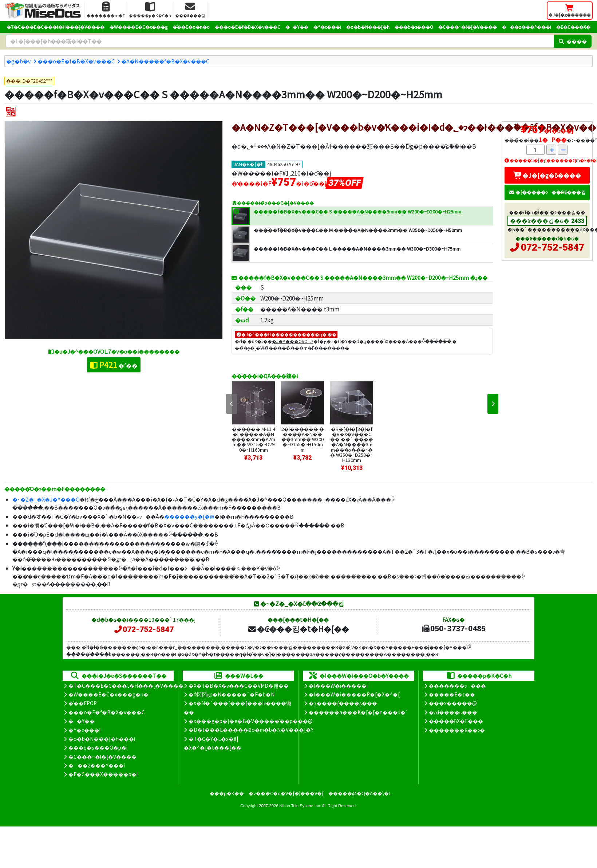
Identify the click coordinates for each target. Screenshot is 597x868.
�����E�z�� (452, 694)
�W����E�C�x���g (139, 27)
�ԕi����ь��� (453, 712)
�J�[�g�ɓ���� (547, 175)
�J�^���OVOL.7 (293, 341)
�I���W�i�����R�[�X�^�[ (354, 694)
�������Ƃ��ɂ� (457, 730)
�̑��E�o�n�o (191, 27)
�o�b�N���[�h (368, 27)
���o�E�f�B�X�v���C (248, 27)
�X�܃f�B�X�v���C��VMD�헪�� (239, 686)
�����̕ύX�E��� (456, 721)
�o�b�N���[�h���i (102, 739)
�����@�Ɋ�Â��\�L (360, 793)
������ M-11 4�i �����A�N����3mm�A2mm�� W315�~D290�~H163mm (253, 439)
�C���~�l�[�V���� (468, 27)
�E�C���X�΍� (573, 27)
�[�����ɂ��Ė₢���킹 (547, 192)
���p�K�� (227, 793)
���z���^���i (527, 27)
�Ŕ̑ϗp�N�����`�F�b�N (232, 694)
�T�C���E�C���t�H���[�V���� (56, 27)
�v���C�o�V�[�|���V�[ (286, 793)
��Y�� (297, 27)
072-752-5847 (553, 247)
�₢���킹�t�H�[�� (298, 629)
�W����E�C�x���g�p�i (109, 694)
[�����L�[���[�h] (280, 41)
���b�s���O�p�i (98, 747)
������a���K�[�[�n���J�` (359, 712)
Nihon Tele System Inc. (300, 806)
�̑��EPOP (83, 703)
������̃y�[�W (189, 516)
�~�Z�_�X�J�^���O (46, 499)
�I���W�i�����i (338, 686)
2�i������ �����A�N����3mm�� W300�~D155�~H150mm (303, 439)
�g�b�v (19, 61)
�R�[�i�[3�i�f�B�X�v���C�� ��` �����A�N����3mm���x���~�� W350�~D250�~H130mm (352, 444)
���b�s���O (414, 27)
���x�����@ (453, 703)
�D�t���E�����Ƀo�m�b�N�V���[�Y (251, 730)
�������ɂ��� (457, 686)
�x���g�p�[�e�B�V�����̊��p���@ (251, 721)
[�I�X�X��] (11, 112)
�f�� (114, 365)
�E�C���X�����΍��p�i (103, 774)
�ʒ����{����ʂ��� (343, 703)
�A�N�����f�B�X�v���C (165, 61)
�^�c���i (327, 27)
